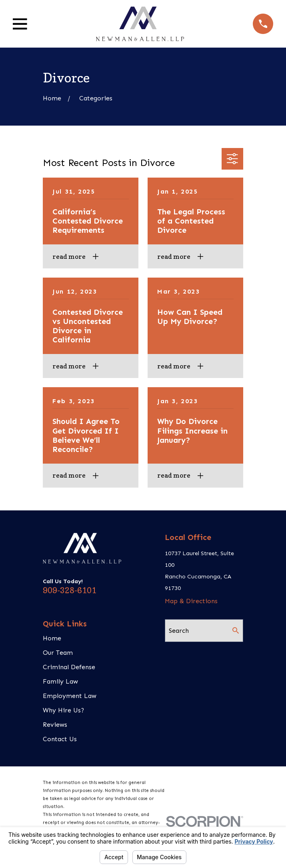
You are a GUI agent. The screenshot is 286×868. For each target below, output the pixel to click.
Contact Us (60, 739)
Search (179, 631)
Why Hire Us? (63, 710)
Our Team (58, 653)
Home (52, 638)
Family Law (60, 681)
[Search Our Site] (236, 630)
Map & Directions (191, 601)
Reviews (55, 725)
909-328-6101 (70, 590)
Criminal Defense (69, 667)
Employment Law (70, 696)
